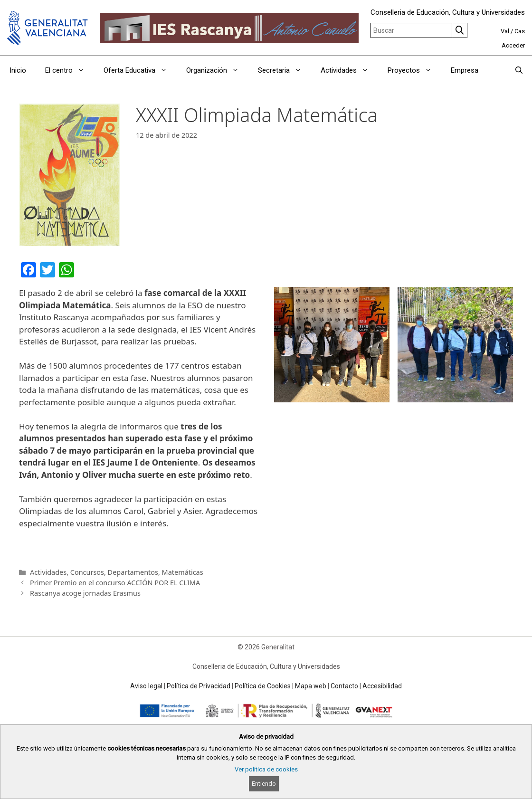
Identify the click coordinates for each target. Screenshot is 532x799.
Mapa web (311, 686)
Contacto (344, 686)
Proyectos (414, 70)
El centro (70, 70)
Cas (520, 31)
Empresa (465, 70)
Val (505, 31)
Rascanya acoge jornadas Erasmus (85, 593)
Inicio (18, 70)
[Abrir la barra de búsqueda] (519, 70)
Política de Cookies (263, 686)
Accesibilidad (382, 686)
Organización (217, 70)
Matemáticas (183, 572)
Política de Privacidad (199, 686)
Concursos (87, 572)
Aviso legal (146, 686)
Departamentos (133, 572)
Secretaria (285, 70)
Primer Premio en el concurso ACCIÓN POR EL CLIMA (115, 583)
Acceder (513, 45)
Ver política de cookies (266, 769)
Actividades (349, 70)
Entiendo (264, 784)
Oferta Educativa (140, 70)
